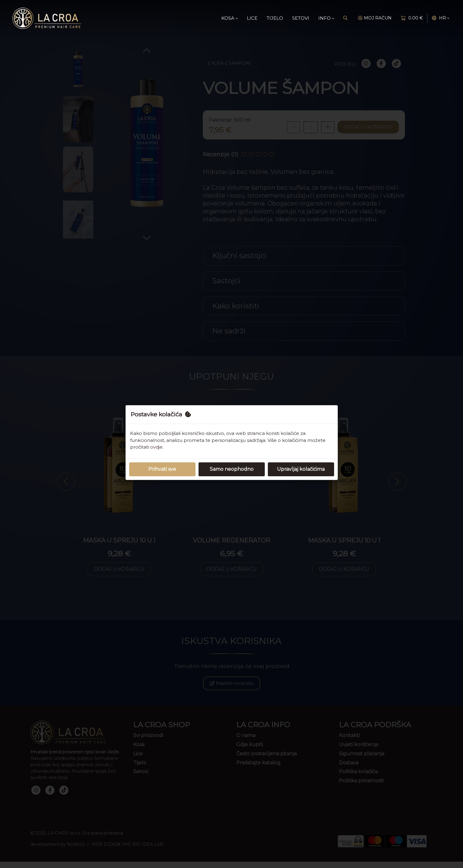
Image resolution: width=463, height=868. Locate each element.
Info (326, 18)
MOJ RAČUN (375, 18)
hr (441, 18)
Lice (252, 18)
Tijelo (275, 18)
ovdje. (157, 447)
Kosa (230, 18)
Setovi (301, 18)
